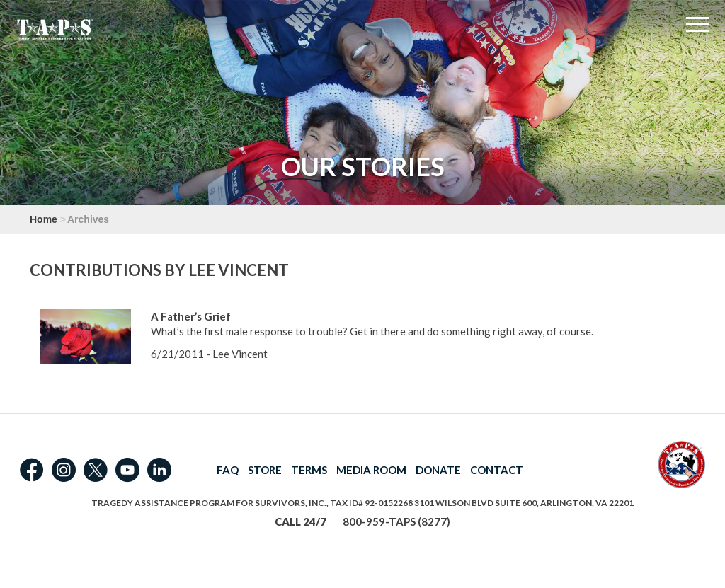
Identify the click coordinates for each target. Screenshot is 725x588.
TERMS (309, 470)
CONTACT (497, 470)
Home (44, 219)
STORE (265, 470)
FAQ (228, 470)
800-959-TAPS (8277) (396, 521)
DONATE (438, 470)
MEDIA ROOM (371, 470)
